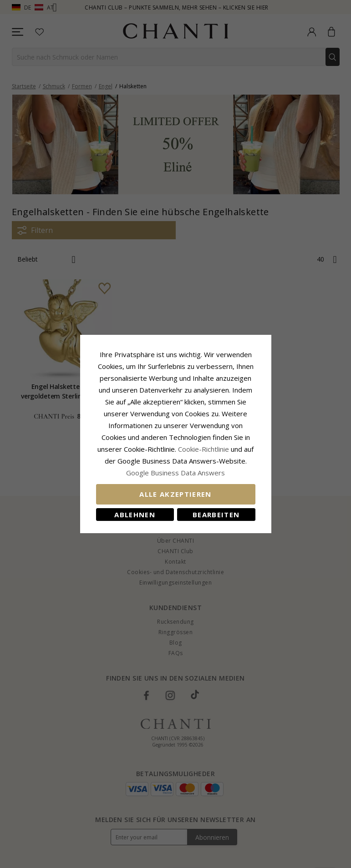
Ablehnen (135, 515)
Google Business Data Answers (175, 473)
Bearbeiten (216, 515)
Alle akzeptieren (175, 494)
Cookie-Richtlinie (203, 449)
